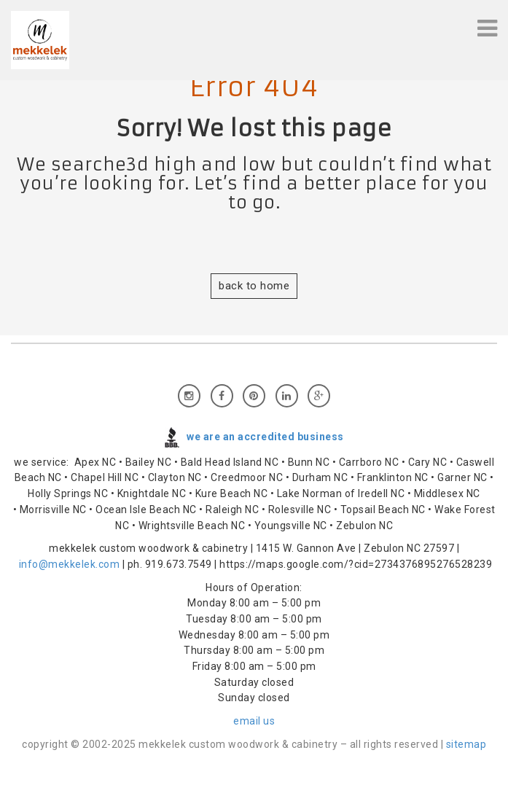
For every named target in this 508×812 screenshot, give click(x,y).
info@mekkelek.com (70, 564)
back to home (254, 286)
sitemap (466, 744)
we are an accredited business (265, 436)
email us (254, 721)
